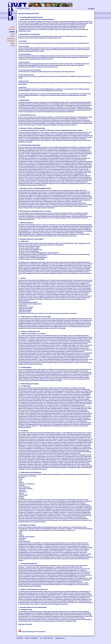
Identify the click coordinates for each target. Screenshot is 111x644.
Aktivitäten (11, 41)
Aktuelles (11, 29)
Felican (12, 36)
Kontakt (12, 32)
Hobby (12, 43)
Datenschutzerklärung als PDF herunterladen (32, 632)
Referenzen (11, 39)
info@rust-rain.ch (57, 38)
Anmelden (91, 9)
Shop (13, 34)
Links (13, 46)
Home (13, 27)
